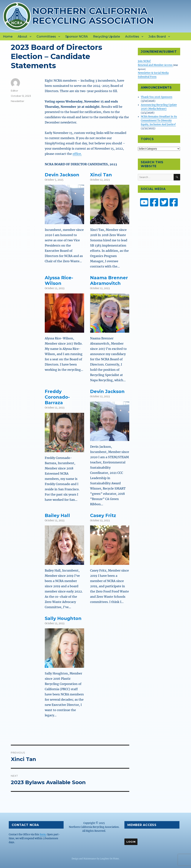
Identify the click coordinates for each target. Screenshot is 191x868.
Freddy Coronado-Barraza (57, 397)
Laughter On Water (109, 859)
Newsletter (18, 101)
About (22, 37)
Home (8, 37)
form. (43, 834)
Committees (46, 37)
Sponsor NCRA (77, 37)
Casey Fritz (103, 515)
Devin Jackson (62, 175)
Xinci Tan (101, 175)
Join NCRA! (144, 61)
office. (77, 154)
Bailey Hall (57, 515)
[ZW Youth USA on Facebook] (174, 202)
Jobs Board (157, 37)
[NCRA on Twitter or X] (164, 202)
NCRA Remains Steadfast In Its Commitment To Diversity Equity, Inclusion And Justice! (159, 121)
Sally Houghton (63, 618)
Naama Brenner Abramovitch (109, 280)
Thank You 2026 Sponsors (157, 97)
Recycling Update (107, 37)
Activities (132, 37)
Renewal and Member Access (155, 65)
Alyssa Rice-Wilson (59, 280)
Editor (14, 91)
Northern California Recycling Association (93, 16)
